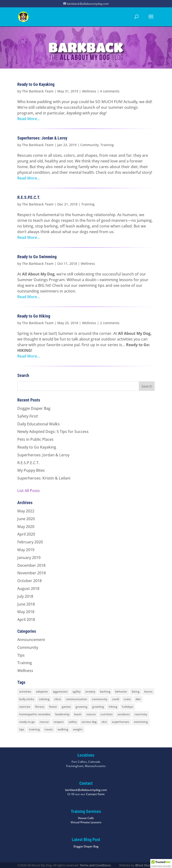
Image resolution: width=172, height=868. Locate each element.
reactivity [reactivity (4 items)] (141, 714)
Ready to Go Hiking (34, 316)
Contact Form (95, 794)
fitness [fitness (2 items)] (40, 707)
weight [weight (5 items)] (78, 729)
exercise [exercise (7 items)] (25, 707)
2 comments (110, 323)
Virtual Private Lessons (86, 822)
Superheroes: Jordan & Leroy (42, 138)
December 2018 (31, 565)
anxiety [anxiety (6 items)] (90, 691)
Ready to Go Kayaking (36, 84)
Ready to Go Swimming (37, 257)
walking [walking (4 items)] (63, 729)
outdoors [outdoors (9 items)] (124, 714)
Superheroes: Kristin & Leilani (44, 478)
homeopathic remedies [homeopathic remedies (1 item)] (35, 714)
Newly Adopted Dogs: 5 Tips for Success (53, 432)
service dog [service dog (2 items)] (89, 722)
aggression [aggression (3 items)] (60, 691)
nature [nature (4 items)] (91, 714)
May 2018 (26, 612)
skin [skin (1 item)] (104, 722)
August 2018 (28, 589)
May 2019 (26, 550)
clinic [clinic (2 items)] (58, 699)
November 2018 (32, 573)
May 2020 (26, 527)
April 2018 (26, 619)
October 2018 (29, 581)
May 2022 (26, 511)
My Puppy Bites (31, 470)
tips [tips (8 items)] (22, 729)
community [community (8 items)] (100, 699)
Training (107, 145)
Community (89, 145)
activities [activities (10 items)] (25, 691)
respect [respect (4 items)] (59, 722)
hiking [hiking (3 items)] (113, 707)
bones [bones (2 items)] (148, 691)
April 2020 (26, 534)
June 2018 (26, 604)
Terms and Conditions (95, 865)
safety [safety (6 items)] (73, 722)
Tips (21, 655)
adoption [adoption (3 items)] (42, 691)
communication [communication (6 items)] (77, 699)
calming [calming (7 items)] (44, 699)
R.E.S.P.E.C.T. (29, 197)
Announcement (31, 640)
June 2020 (26, 519)
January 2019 (29, 558)
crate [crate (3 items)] (127, 699)
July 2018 (25, 596)
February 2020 (30, 542)
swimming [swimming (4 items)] (141, 722)
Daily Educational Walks (38, 424)
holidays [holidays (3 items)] (128, 707)
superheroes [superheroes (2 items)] (120, 722)
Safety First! (28, 416)
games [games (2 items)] (66, 707)
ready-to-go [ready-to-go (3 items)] (27, 722)
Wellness (89, 91)
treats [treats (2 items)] (49, 729)
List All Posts (29, 491)
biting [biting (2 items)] (136, 691)
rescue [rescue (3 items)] (44, 722)
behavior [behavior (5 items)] (121, 691)
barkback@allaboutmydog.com (86, 790)
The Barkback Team (38, 91)
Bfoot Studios (145, 865)
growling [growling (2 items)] (98, 707)
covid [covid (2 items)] (115, 699)
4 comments (110, 91)
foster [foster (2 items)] (53, 707)
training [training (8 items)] (34, 729)
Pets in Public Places (35, 439)
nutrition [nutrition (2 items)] (107, 714)
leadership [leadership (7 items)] (62, 714)
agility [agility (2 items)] (77, 691)
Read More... (29, 119)
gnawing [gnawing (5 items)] (81, 707)
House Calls (86, 818)
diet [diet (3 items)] (138, 699)
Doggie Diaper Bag (34, 408)
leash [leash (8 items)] (78, 714)
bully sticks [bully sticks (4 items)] (27, 699)
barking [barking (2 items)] (105, 691)
